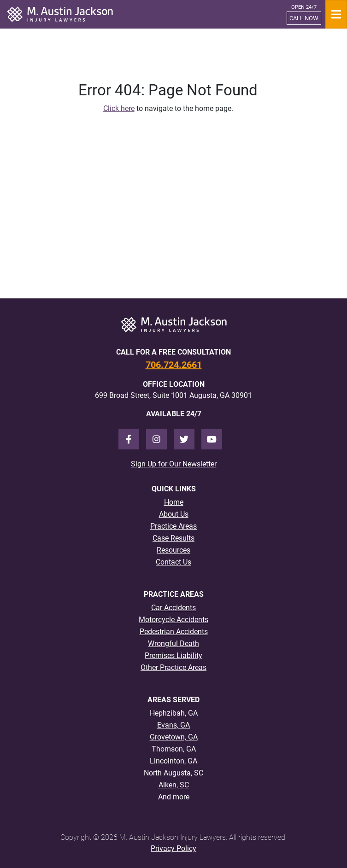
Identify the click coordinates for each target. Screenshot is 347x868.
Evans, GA (173, 725)
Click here (119, 108)
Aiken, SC (174, 785)
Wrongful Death (173, 644)
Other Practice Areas (173, 667)
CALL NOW (304, 18)
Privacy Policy (173, 848)
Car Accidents (173, 608)
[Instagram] (156, 439)
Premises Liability (173, 655)
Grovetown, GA (174, 737)
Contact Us (173, 562)
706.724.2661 (174, 365)
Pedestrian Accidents (174, 632)
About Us (174, 514)
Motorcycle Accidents (173, 620)
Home (174, 502)
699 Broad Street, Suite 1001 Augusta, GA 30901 (173, 395)
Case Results (173, 538)
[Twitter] (184, 439)
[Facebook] (129, 439)
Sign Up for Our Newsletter (174, 464)
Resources (173, 550)
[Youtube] (212, 439)
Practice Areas (173, 526)
